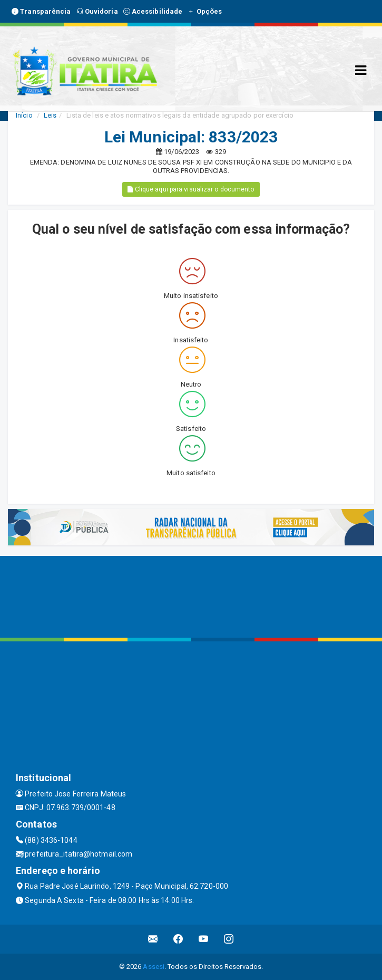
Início (24, 115)
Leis (50, 115)
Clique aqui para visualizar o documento (191, 189)
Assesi (154, 967)
